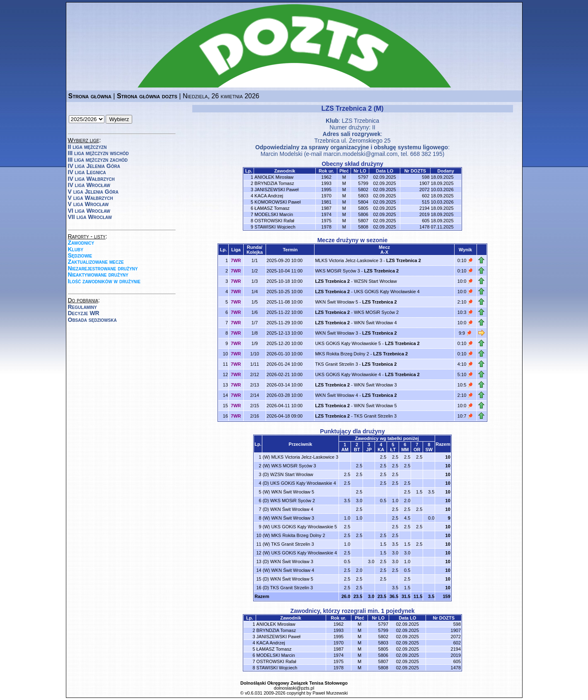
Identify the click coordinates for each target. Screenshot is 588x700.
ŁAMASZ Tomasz (272, 208)
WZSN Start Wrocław (375, 281)
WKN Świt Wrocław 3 (336, 333)
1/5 (255, 302)
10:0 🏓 (465, 281)
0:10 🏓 (465, 260)
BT (357, 450)
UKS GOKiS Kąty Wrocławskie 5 (348, 343)
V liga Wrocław (88, 204)
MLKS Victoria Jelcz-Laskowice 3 (348, 260)
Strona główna (90, 96)
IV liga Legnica (87, 172)
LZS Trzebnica (361, 121)
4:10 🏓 (465, 364)
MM (405, 450)
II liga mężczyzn (87, 147)
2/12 (255, 374)
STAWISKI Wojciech (275, 227)
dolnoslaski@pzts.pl (294, 688)
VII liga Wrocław (90, 217)
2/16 (255, 416)
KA (381, 450)
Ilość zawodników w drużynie (104, 281)
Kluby (76, 249)
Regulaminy (82, 307)
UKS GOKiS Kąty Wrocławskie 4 (387, 292)
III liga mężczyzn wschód (98, 153)
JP (369, 450)
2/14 (255, 395)
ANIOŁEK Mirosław (274, 177)
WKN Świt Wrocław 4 (375, 323)
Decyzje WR (84, 313)
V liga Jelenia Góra (93, 192)
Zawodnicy (81, 243)
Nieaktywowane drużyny (98, 275)
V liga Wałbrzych (91, 198)
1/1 (255, 260)
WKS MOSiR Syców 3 (337, 271)
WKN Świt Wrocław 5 (336, 302)
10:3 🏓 (465, 312)
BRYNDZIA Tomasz (274, 183)
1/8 (255, 333)
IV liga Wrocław (89, 185)
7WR (236, 260)
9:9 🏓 (465, 333)
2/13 (255, 385)
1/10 (255, 354)
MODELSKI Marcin (274, 214)
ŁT (393, 450)
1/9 (255, 343)
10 (448, 457)
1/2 (255, 271)
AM (345, 450)
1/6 (255, 312)
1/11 (255, 364)
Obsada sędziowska (92, 320)
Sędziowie (80, 255)
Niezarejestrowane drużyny (103, 268)
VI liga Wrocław (89, 211)
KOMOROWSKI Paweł (277, 202)
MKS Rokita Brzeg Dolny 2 (342, 354)
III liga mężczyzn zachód (98, 160)
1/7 (255, 323)
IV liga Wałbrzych (91, 179)
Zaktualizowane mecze (96, 262)
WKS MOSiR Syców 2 (376, 312)
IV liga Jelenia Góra (94, 166)
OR (417, 450)
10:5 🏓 (465, 385)
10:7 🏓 (465, 416)
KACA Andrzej (269, 196)
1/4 (255, 292)
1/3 (255, 281)
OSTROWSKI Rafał (274, 221)
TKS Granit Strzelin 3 (336, 364)
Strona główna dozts (147, 96)
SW (429, 450)
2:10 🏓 (465, 302)
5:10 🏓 (465, 374)
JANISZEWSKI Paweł (276, 190)
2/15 (255, 406)
